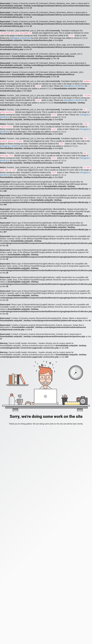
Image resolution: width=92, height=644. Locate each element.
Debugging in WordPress (20, 38)
